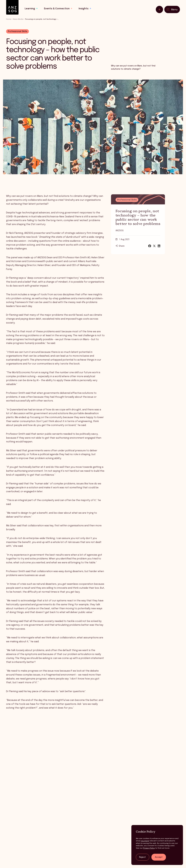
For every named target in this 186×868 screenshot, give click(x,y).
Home (9, 19)
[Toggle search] (159, 9)
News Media (18, 19)
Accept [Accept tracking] (159, 857)
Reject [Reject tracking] (142, 857)
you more (145, 841)
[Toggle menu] (172, 9)
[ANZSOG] (12, 7)
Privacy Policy (149, 848)
